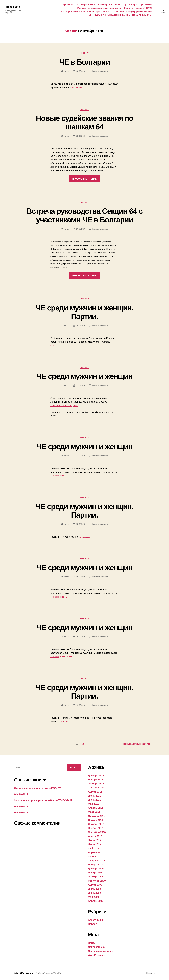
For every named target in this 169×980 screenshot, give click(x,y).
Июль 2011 (94, 796)
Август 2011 (95, 792)
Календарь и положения (109, 4)
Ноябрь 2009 (96, 873)
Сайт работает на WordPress (50, 973)
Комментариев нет (100, 71)
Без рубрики (95, 920)
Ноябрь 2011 (96, 779)
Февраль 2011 (96, 816)
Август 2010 (95, 836)
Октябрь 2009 (96, 877)
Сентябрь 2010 (97, 832)
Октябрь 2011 (96, 784)
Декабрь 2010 (96, 824)
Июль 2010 (94, 840)
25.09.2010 (81, 326)
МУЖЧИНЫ (57, 405)
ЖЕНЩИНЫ (71, 405)
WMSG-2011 (21, 794)
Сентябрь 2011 (97, 788)
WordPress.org (97, 955)
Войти (92, 943)
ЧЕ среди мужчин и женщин (84, 376)
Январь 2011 (95, 820)
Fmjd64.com (12, 7)
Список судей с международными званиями (132, 11)
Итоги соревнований (86, 4)
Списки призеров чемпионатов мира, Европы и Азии (84, 11)
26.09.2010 (81, 229)
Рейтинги (128, 8)
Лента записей (97, 947)
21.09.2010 (81, 456)
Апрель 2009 (96, 901)
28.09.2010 (81, 71)
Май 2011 (93, 804)
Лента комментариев (101, 951)
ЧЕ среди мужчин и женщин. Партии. (84, 312)
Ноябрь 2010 (96, 828)
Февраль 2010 (96, 860)
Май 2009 (93, 897)
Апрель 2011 (96, 808)
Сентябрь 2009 (97, 881)
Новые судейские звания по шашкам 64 (84, 123)
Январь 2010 (95, 864)
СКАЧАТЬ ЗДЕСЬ (84, 537)
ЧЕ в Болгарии (84, 62)
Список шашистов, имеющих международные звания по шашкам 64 (121, 15)
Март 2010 (94, 856)
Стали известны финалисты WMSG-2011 (38, 788)
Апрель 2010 (96, 852)
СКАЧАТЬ (55, 346)
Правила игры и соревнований (138, 4)
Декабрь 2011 (96, 775)
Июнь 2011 (94, 800)
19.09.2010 (81, 637)
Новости (85, 53)
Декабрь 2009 (96, 868)
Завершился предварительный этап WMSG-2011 (43, 800)
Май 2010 (93, 848)
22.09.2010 (81, 385)
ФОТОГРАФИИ (79, 88)
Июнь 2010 (94, 844)
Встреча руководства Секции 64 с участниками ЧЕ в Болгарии (84, 215)
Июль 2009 (94, 889)
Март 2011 (94, 812)
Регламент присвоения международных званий (99, 8)
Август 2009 (95, 885)
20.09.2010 (81, 524)
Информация (67, 4)
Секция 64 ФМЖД (144, 8)
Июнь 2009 (94, 893)
